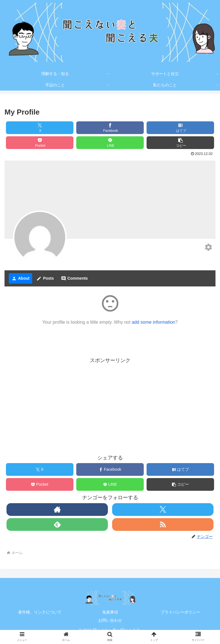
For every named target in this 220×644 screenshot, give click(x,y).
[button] (180, 143)
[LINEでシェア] (110, 143)
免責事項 (110, 612)
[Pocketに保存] (40, 143)
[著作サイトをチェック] (57, 510)
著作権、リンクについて (40, 612)
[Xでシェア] (40, 128)
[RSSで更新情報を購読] (163, 524)
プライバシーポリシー (180, 612)
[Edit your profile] (208, 248)
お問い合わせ (110, 620)
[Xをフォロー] (163, 510)
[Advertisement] (110, 405)
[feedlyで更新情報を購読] (57, 524)
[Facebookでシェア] (110, 128)
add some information (153, 322)
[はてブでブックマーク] (180, 128)
